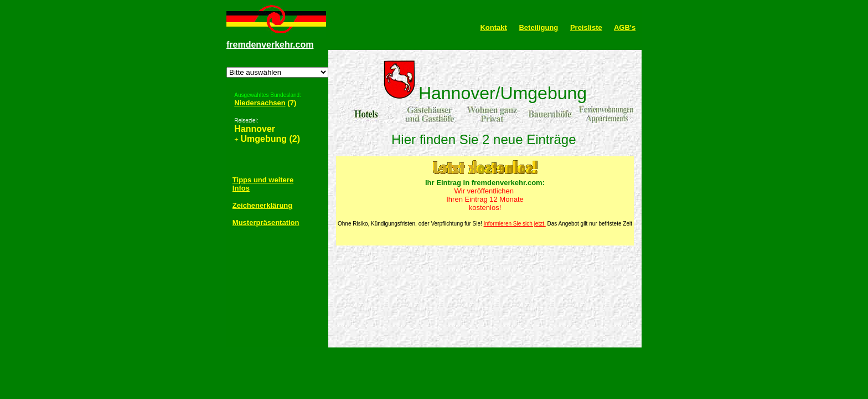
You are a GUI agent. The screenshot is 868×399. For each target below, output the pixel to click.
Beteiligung (538, 27)
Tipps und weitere (263, 180)
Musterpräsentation (266, 222)
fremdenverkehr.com (270, 45)
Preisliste (586, 27)
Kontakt (493, 27)
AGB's (625, 27)
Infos (241, 188)
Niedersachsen (260, 103)
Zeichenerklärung (262, 205)
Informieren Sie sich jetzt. (515, 224)
